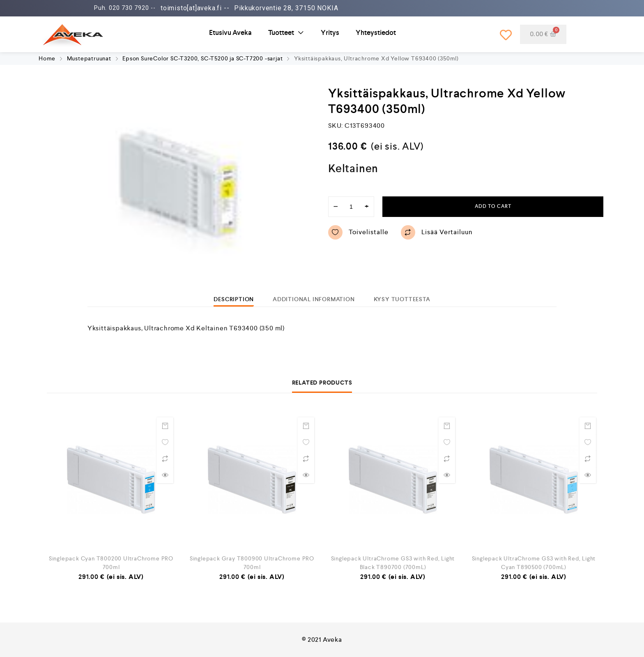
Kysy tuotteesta (402, 299)
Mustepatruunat (89, 58)
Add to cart (493, 206)
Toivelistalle (358, 232)
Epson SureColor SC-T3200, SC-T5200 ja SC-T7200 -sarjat (202, 58)
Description (234, 299)
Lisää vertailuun (437, 232)
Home (47, 58)
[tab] (234, 299)
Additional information (314, 299)
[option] (178, 190)
